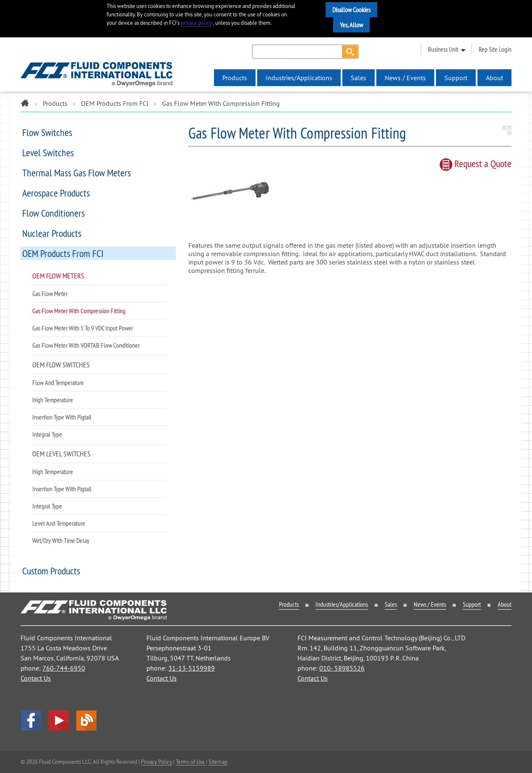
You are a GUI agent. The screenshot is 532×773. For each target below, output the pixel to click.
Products (235, 78)
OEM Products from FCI (115, 103)
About (494, 78)
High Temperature (53, 400)
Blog (86, 721)
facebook (31, 721)
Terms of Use (191, 762)
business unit (443, 49)
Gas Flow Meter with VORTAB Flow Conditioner (86, 345)
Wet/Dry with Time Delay (61, 540)
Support (456, 78)
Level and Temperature (59, 523)
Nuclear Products (52, 233)
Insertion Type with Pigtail (62, 417)
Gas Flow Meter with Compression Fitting (79, 311)
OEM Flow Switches (61, 365)
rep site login (495, 49)
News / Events (405, 78)
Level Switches (48, 152)
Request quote (476, 163)
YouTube (59, 721)
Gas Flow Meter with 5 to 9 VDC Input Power (83, 328)
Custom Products (51, 571)
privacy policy (196, 23)
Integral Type (47, 434)
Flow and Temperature (58, 383)
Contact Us (36, 678)
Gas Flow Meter (50, 293)
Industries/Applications (299, 78)
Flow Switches (47, 132)
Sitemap (218, 762)
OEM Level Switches (61, 454)
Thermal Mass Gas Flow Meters (77, 173)
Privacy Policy (156, 762)
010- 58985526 (342, 668)
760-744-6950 (64, 668)
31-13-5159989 (192, 668)
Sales (359, 78)
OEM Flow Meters (58, 276)
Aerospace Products (56, 193)
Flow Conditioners (53, 213)
